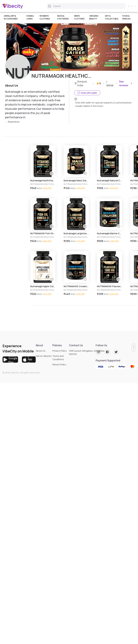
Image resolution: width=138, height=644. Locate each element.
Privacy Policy (60, 351)
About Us (41, 351)
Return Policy (59, 364)
